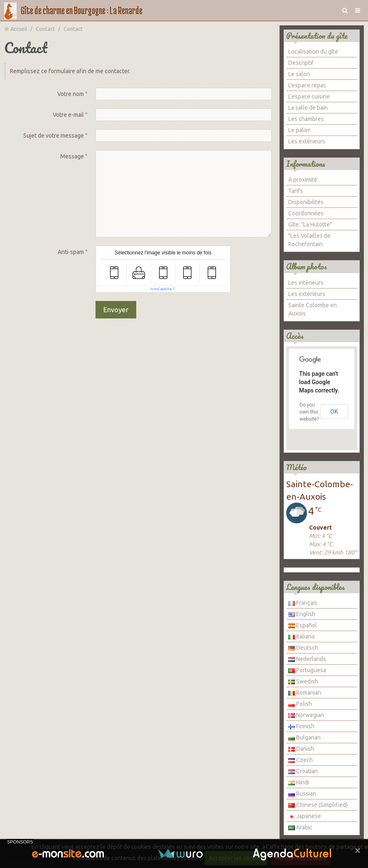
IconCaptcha (161, 289)
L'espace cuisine (309, 96)
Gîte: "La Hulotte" (310, 224)
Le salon (299, 74)
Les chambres (306, 119)
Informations (306, 164)
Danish (301, 749)
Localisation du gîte (313, 52)
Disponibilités (306, 202)
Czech (301, 760)
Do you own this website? (309, 412)
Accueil (19, 29)
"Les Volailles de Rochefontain (309, 240)
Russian (302, 794)
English (302, 614)
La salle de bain (308, 108)
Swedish (303, 681)
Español (303, 625)
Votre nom (71, 94)
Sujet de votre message (54, 136)
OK (334, 412)
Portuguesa (307, 670)
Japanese (305, 816)
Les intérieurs (306, 283)
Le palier (299, 130)
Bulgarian (304, 737)
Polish (300, 704)
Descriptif (301, 63)
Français (303, 603)
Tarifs (296, 191)
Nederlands (307, 659)
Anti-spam (71, 252)
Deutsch (303, 648)
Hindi (299, 782)
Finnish (301, 726)
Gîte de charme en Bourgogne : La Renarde (82, 10)
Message (72, 156)
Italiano (302, 636)
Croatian (303, 771)
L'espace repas (307, 85)
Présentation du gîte (317, 36)
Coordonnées (306, 213)
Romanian (305, 693)
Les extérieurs (307, 141)
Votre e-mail (68, 115)
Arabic (300, 827)
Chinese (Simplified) (318, 805)
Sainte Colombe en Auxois (313, 309)
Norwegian (306, 715)
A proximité (303, 180)
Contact (45, 29)
